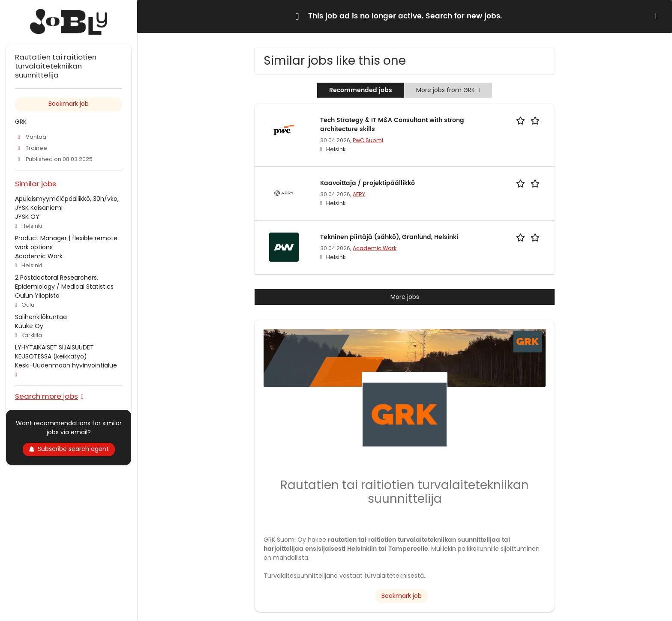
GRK (21, 122)
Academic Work (375, 248)
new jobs (483, 16)
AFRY (359, 194)
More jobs (405, 297)
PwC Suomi (368, 140)
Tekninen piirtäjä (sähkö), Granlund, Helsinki (389, 237)
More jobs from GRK (448, 90)
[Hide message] (659, 16)
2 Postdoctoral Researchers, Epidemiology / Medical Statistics (64, 282)
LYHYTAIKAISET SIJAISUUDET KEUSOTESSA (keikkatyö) (54, 352)
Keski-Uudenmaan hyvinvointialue (66, 365)
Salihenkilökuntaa (41, 317)
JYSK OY (27, 217)
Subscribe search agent (69, 449)
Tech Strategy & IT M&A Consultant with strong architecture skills (392, 125)
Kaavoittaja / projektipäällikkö (367, 183)
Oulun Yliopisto (37, 296)
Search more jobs (46, 396)
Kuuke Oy (29, 326)
